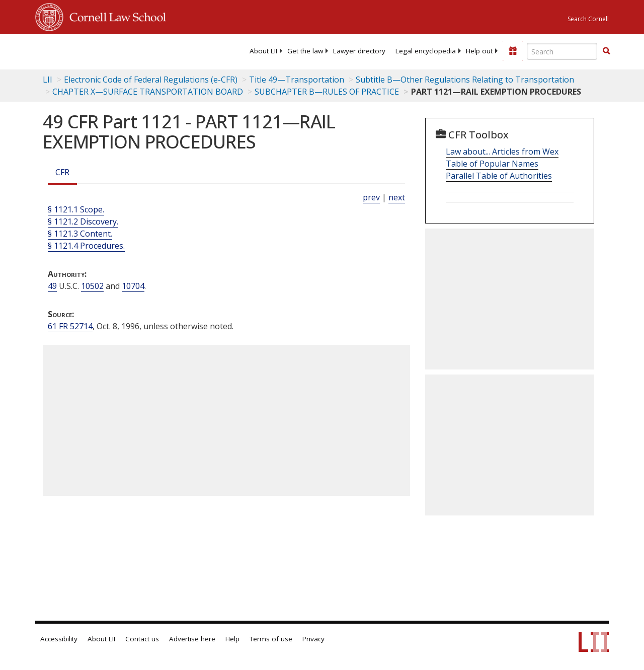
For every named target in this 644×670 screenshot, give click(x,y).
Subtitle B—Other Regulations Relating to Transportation (465, 80)
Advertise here (192, 639)
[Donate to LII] (513, 51)
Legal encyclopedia (426, 51)
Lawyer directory (359, 51)
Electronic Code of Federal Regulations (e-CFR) (151, 80)
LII (48, 80)
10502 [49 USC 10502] (92, 286)
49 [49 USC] (52, 286)
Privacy (313, 639)
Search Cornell (588, 19)
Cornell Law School (115, 16)
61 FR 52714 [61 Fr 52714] (70, 326)
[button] (606, 51)
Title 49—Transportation (297, 80)
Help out (479, 51)
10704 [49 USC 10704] (133, 286)
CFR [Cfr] (62, 172)
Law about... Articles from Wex (502, 152)
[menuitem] (263, 51)
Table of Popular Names (492, 164)
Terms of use (271, 639)
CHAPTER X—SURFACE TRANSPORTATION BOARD (148, 92)
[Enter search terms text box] (562, 51)
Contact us (142, 639)
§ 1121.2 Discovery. (83, 221)
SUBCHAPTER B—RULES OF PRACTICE (327, 92)
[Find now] (606, 51)
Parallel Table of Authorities (499, 176)
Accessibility (59, 639)
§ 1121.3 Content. (80, 234)
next (397, 197)
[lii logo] (74, 50)
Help (232, 639)
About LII (263, 51)
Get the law (305, 51)
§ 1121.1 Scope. (76, 209)
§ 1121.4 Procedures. (86, 246)
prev (371, 197)
